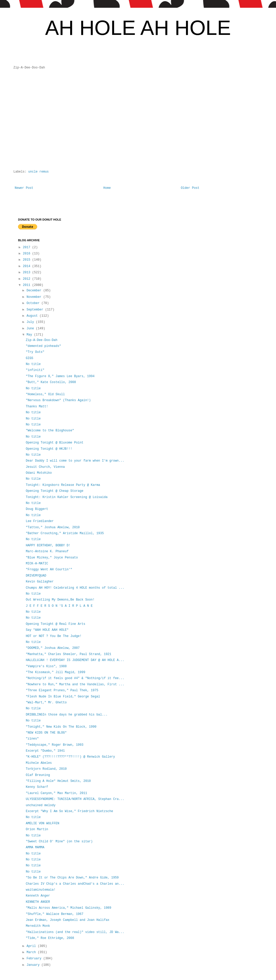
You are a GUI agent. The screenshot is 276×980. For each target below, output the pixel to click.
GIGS (30, 358)
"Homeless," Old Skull (45, 394)
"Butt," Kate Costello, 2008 (51, 382)
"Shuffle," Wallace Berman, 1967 (55, 914)
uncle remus (39, 172)
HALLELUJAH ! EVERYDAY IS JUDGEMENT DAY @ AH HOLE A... (75, 660)
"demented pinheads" (43, 346)
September (36, 310)
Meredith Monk (38, 926)
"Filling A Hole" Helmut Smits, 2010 (58, 781)
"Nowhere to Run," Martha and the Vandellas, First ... (75, 685)
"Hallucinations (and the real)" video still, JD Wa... (75, 932)
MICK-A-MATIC (37, 564)
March (32, 952)
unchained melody (41, 805)
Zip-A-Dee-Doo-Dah (42, 340)
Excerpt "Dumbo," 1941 (45, 751)
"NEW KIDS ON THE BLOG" (46, 733)
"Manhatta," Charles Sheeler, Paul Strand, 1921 (68, 654)
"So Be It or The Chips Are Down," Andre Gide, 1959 (72, 878)
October (34, 303)
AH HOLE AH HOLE (138, 28)
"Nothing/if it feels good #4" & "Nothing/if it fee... (75, 678)
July (31, 322)
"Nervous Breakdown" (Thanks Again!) (58, 400)
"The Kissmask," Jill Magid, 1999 (55, 672)
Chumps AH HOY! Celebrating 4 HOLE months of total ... (75, 588)
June (31, 329)
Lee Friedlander (40, 521)
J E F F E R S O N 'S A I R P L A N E (59, 606)
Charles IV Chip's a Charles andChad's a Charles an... (75, 884)
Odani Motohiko (39, 473)
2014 (28, 266)
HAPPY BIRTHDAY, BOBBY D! (48, 546)
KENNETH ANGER (38, 902)
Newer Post (24, 188)
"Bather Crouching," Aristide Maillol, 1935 (65, 533)
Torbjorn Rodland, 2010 (46, 769)
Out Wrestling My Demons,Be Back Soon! (60, 600)
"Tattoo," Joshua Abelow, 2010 (53, 527)
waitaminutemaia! (41, 890)
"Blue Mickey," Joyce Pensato (52, 558)
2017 (28, 247)
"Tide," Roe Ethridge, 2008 (50, 938)
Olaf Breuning (38, 775)
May (30, 335)
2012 (28, 279)
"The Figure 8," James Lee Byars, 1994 (60, 376)
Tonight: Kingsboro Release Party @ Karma (63, 485)
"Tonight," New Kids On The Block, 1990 (61, 727)
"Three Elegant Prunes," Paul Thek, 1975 (62, 690)
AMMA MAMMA (35, 847)
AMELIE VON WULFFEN (43, 823)
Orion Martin (37, 829)
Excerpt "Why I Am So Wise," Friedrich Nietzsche (69, 811)
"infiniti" (35, 370)
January (34, 965)
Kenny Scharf (37, 787)
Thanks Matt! (37, 407)
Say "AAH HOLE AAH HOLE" (47, 630)
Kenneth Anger (38, 896)
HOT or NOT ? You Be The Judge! (54, 636)
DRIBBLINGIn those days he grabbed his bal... (67, 715)
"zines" (32, 739)
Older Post (190, 188)
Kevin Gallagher (40, 582)
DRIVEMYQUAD (36, 576)
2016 (28, 254)
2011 (28, 285)
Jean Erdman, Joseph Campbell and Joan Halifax (68, 920)
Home (107, 188)
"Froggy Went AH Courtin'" (49, 570)
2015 (28, 260)
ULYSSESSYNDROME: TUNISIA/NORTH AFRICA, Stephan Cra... (75, 799)
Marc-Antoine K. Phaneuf (47, 551)
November (35, 297)
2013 (28, 273)
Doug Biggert (37, 509)
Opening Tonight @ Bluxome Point (55, 443)
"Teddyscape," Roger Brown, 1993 (55, 745)
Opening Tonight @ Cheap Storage (55, 491)
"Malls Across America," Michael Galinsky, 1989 (68, 908)
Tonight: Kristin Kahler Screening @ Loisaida (67, 497)
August (33, 316)
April (32, 946)
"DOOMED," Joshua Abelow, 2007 (53, 648)
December (35, 291)
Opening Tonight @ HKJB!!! (49, 449)
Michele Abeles (39, 763)
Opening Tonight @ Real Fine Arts (55, 624)
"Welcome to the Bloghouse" (50, 431)
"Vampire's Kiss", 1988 (46, 666)
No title (33, 364)
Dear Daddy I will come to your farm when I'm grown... (75, 461)
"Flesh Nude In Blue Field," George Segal (63, 697)
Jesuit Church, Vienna (45, 467)
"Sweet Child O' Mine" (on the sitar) (59, 842)
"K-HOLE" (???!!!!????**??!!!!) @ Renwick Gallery (70, 757)
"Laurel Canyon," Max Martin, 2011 (56, 793)
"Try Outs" (35, 352)
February (35, 959)
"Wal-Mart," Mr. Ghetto (46, 703)
